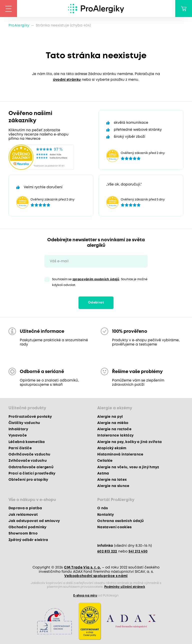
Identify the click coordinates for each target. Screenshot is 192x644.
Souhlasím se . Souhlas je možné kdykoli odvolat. (100, 282)
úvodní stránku (67, 80)
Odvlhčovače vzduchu (29, 454)
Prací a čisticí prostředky (32, 473)
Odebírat (96, 303)
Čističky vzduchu (24, 423)
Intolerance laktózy (115, 435)
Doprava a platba (25, 508)
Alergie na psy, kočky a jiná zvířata (129, 442)
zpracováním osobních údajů (96, 279)
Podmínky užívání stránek (125, 587)
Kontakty (106, 515)
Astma (103, 473)
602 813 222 (107, 551)
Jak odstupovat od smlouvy (34, 521)
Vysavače (18, 435)
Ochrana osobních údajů (120, 521)
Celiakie (105, 461)
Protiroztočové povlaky (30, 417)
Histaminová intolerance (120, 454)
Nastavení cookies (114, 527)
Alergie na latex (112, 480)
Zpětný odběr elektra (28, 540)
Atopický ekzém (112, 448)
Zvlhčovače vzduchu (28, 461)
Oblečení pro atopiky (28, 480)
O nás (103, 508)
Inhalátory (18, 429)
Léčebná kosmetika (27, 442)
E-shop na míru (85, 596)
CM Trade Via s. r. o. (82, 567)
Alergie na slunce (113, 486)
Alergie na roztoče (114, 429)
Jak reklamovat (23, 515)
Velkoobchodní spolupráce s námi (96, 576)
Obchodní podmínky (27, 527)
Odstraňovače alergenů (31, 467)
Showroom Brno (23, 533)
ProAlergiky (19, 25)
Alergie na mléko (113, 423)
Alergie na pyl (110, 417)
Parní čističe (20, 448)
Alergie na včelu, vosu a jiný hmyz (128, 467)
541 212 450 (138, 551)
